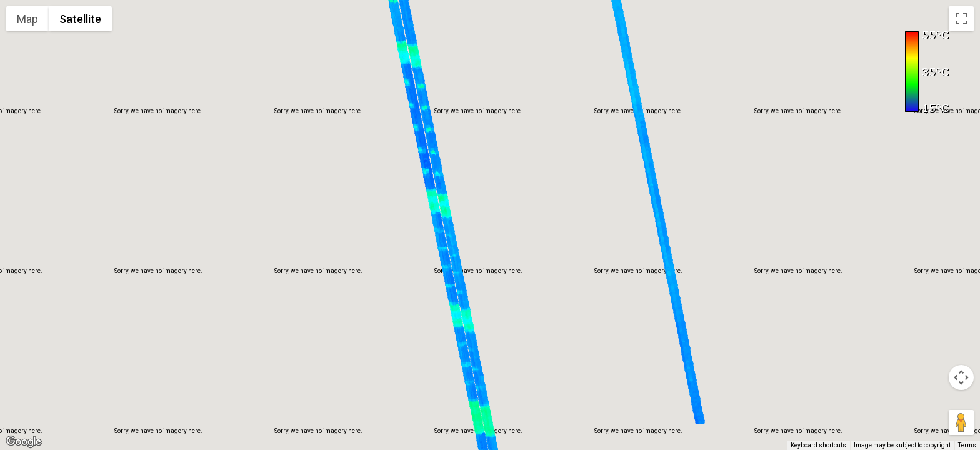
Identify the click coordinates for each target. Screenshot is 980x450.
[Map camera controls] (961, 377)
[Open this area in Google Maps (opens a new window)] (24, 442)
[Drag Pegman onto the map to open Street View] (961, 422)
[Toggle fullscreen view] (961, 19)
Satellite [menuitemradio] (80, 19)
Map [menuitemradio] (27, 19)
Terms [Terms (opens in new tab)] (967, 445)
